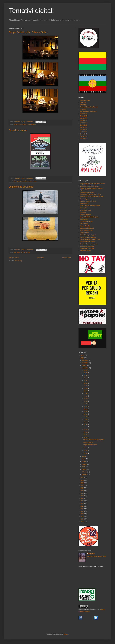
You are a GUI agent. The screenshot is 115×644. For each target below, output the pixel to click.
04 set (86, 437)
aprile (84, 467)
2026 (82, 355)
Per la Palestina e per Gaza (88, 111)
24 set (86, 386)
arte (15, 252)
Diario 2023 (84, 121)
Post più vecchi (67, 258)
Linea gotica (84, 208)
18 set (86, 401)
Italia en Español (85, 226)
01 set (86, 453)
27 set (86, 378)
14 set (86, 412)
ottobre (84, 365)
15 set (86, 409)
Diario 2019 (84, 129)
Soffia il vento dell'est (86, 221)
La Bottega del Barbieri (87, 228)
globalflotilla (23, 181)
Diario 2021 (84, 125)
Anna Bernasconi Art (86, 230)
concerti (16, 124)
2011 (82, 511)
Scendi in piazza (18, 130)
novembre (85, 363)
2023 (82, 480)
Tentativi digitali (31, 11)
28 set (86, 375)
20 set (86, 396)
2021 (82, 485)
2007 (82, 522)
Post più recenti (14, 258)
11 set (86, 419)
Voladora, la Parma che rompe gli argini (92, 197)
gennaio (85, 474)
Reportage (83, 105)
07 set (86, 430)
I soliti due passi (85, 100)
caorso (18, 252)
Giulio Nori (83, 212)
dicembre (85, 360)
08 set (86, 427)
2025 (82, 358)
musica (21, 124)
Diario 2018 (84, 132)
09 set (86, 424)
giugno (84, 462)
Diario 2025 (84, 116)
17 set (86, 404)
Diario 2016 (84, 136)
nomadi (25, 124)
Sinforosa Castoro (85, 251)
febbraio (85, 472)
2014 (82, 504)
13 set (86, 414)
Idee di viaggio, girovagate (88, 237)
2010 (82, 514)
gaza (18, 181)
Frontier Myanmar (85, 199)
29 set (86, 373)
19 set (86, 399)
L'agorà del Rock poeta (87, 248)
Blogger (66, 634)
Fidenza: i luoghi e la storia (88, 201)
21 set (86, 393)
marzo (84, 469)
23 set (86, 388)
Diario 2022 (84, 123)
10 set (86, 422)
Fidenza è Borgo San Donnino (89, 107)
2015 (82, 501)
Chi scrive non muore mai (88, 242)
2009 (82, 517)
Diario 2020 (84, 127)
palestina (30, 181)
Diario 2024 (84, 118)
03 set (86, 448)
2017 (82, 496)
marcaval (92, 553)
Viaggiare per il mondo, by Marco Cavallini (93, 184)
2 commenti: (30, 122)
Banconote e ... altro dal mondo (89, 186)
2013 (82, 506)
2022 (82, 483)
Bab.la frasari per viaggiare (88, 235)
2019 (82, 491)
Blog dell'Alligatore (86, 215)
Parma (34, 181)
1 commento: (30, 250)
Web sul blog (84, 224)
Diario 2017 (84, 134)
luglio (84, 459)
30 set (86, 370)
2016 (82, 498)
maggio (85, 464)
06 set (86, 432)
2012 (82, 509)
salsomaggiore (32, 124)
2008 (82, 519)
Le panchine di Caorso (21, 187)
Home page (40, 258)
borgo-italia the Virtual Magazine (90, 217)
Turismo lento (84, 219)
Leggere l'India (84, 233)
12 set (86, 417)
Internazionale (84, 203)
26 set (86, 381)
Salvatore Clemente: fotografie (89, 244)
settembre (85, 368)
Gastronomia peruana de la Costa (90, 239)
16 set (86, 406)
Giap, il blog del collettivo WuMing (90, 206)
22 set (86, 391)
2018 (82, 493)
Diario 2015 (84, 139)
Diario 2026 (84, 114)
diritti (15, 181)
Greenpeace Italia (85, 210)
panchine (23, 252)
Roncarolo (83, 109)
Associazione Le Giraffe (87, 192)
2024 (82, 478)
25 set (86, 383)
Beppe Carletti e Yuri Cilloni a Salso (28, 32)
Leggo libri (83, 103)
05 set (86, 435)
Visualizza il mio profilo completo (96, 556)
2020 (82, 488)
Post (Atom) (18, 261)
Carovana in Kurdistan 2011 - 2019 (90, 194)
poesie (28, 252)
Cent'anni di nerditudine (87, 246)
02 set (86, 451)
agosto (84, 456)
